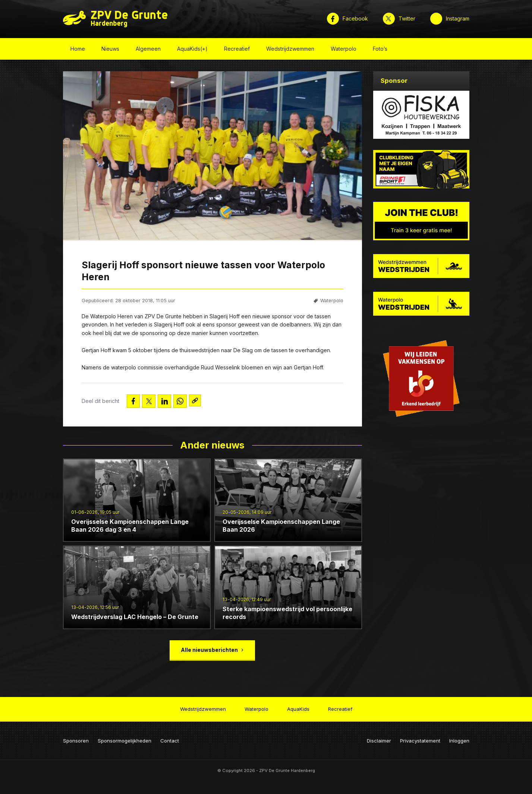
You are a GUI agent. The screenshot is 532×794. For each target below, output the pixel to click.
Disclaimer (379, 738)
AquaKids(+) (192, 50)
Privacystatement (420, 738)
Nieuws (110, 50)
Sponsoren (76, 738)
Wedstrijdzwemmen (290, 50)
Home (78, 50)
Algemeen (148, 50)
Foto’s (380, 50)
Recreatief (237, 50)
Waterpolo (344, 50)
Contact (170, 738)
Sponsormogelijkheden (125, 738)
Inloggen (459, 738)
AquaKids (298, 708)
